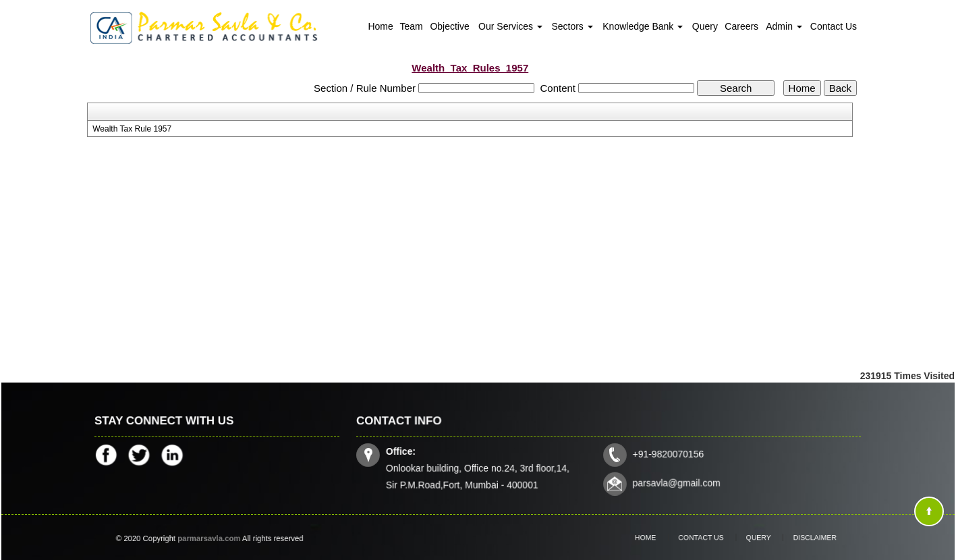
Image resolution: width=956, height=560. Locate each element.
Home (380, 26)
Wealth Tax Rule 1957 (132, 129)
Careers (741, 26)
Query (705, 26)
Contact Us (834, 26)
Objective (449, 26)
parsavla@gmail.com (675, 482)
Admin (784, 26)
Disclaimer (798, 538)
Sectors (572, 26)
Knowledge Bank (643, 26)
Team (412, 26)
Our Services (510, 26)
